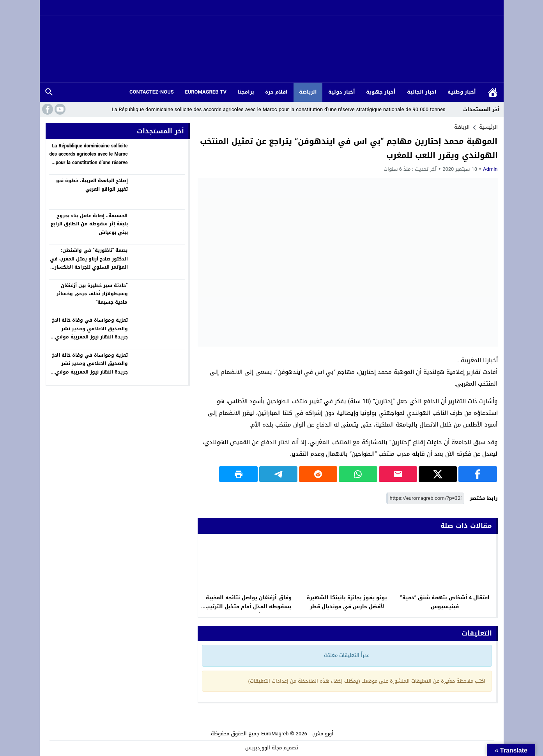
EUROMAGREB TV (206, 92)
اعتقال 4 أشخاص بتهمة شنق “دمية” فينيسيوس (445, 602)
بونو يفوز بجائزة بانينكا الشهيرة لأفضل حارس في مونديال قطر (347, 602)
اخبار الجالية (422, 92)
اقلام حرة (276, 92)
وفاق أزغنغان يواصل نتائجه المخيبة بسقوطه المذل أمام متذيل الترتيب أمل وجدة (249, 606)
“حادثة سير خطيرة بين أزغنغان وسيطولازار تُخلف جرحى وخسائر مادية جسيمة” (92, 294)
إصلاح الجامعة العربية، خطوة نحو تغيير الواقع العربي (92, 185)
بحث (49, 92)
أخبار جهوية (381, 92)
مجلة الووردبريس (264, 748)
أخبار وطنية (462, 92)
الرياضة (308, 92)
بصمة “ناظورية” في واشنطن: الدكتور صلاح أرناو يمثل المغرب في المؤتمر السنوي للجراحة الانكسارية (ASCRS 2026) (89, 263)
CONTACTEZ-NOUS (152, 92)
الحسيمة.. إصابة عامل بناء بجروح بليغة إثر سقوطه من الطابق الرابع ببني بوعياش (89, 224)
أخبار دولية (342, 92)
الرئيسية (493, 92)
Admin (490, 169)
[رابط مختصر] (425, 498)
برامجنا (246, 92)
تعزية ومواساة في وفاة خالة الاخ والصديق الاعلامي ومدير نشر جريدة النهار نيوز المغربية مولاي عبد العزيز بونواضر (90, 333)
